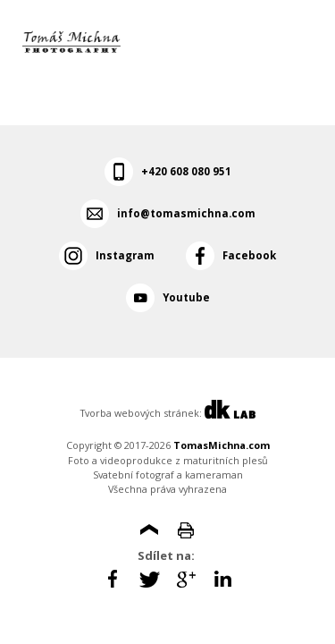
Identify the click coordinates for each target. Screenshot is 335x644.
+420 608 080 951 (186, 171)
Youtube (186, 297)
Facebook (249, 255)
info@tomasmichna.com (186, 213)
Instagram (125, 255)
